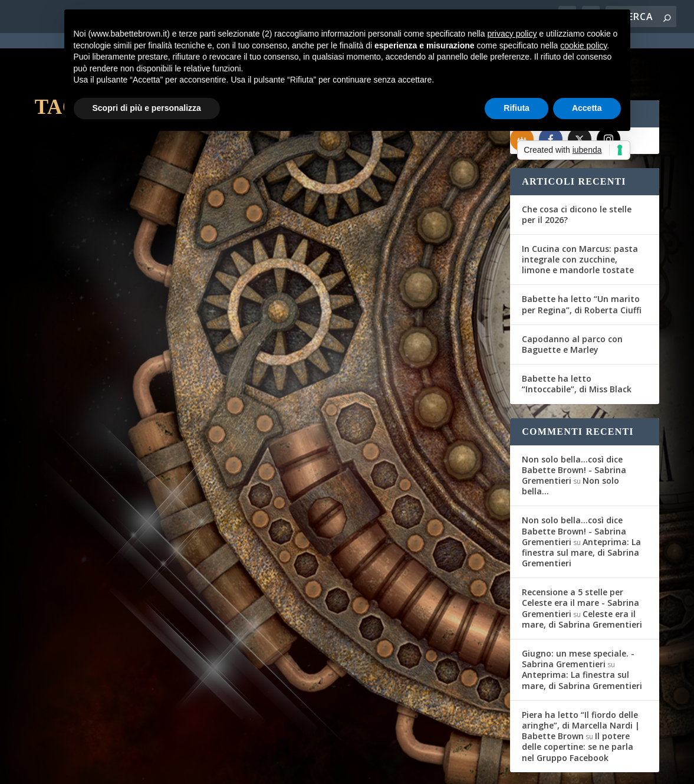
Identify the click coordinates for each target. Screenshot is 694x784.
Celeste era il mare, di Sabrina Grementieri (582, 575)
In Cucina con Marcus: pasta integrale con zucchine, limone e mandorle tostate (580, 216)
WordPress (241, 767)
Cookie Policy (361, 767)
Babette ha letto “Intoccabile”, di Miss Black (577, 341)
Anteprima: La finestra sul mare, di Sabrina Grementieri (581, 509)
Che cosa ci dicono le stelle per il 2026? (577, 171)
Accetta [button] (587, 108)
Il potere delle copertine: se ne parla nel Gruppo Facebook (578, 703)
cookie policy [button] (583, 45)
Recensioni (188, 278)
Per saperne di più (97, 372)
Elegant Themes (123, 767)
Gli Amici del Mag (83, 278)
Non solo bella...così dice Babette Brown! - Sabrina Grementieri (574, 426)
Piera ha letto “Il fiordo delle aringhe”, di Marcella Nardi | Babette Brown (581, 682)
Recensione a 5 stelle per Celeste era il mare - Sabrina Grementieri (580, 560)
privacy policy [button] (512, 34)
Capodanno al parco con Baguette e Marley (572, 301)
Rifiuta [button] (517, 108)
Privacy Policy (299, 767)
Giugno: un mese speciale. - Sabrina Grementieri (578, 616)
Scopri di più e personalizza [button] (147, 108)
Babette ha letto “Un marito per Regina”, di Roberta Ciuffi (582, 261)
